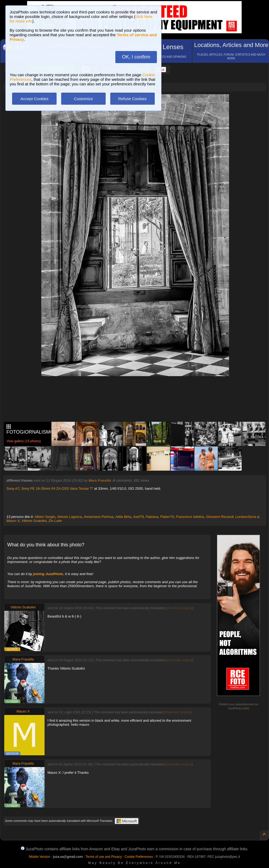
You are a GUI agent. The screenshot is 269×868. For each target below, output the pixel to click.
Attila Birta (123, 517)
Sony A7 (13, 489)
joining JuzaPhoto (48, 574)
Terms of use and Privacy (104, 857)
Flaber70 (167, 517)
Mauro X (13, 521)
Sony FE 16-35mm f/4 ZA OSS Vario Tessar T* (57, 489)
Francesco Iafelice (190, 517)
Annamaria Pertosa (99, 517)
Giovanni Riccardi (220, 517)
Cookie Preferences (139, 857)
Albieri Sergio (45, 517)
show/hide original (179, 608)
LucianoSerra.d (247, 517)
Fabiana (152, 517)
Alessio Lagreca (69, 517)
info (246, 708)
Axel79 (138, 517)
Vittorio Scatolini (34, 521)
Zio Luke (55, 521)
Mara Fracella (100, 480)
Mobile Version (40, 857)
